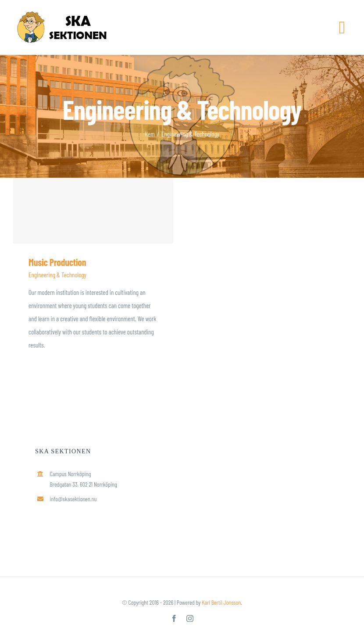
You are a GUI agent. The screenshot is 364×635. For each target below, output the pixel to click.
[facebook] (174, 618)
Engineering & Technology (57, 275)
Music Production (57, 262)
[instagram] (190, 618)
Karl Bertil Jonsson (221, 602)
